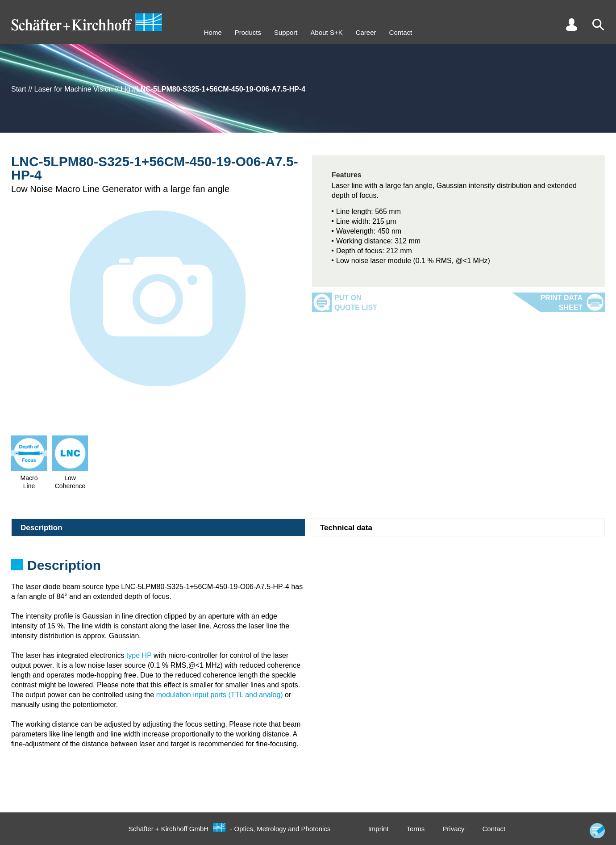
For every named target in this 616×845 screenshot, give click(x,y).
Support (286, 32)
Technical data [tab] (346, 528)
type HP (139, 655)
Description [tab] (42, 528)
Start (19, 89)
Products (248, 32)
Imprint (379, 829)
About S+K (327, 32)
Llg (125, 89)
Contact (401, 32)
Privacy (453, 829)
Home (213, 32)
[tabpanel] (308, 568)
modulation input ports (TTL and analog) (220, 695)
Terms (415, 829)
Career (366, 32)
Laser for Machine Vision (74, 89)
